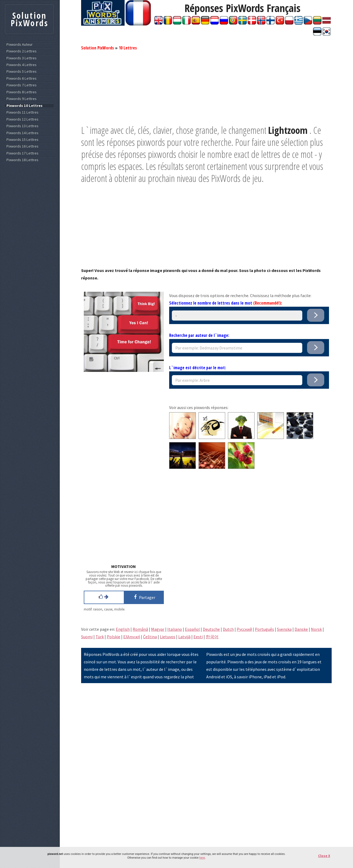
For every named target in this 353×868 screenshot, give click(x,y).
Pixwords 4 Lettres (21, 65)
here (202, 858)
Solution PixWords (98, 48)
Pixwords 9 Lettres (21, 99)
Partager (144, 597)
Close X (324, 856)
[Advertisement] (206, 87)
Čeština (150, 637)
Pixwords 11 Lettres (22, 112)
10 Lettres (128, 48)
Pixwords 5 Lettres (21, 71)
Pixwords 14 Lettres (22, 133)
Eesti (198, 637)
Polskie (114, 637)
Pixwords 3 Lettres (21, 58)
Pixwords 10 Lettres (24, 106)
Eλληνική (132, 637)
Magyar (158, 629)
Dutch (228, 629)
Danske (301, 629)
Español (192, 629)
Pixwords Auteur (19, 44)
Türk (100, 637)
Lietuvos (168, 637)
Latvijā (184, 637)
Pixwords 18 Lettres (22, 160)
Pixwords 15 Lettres (22, 140)
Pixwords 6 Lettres (21, 78)
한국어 (212, 637)
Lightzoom (288, 130)
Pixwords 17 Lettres (22, 153)
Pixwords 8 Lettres (21, 92)
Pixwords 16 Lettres (22, 146)
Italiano (175, 629)
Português (264, 629)
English (123, 629)
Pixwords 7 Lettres (21, 85)
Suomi (87, 637)
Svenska (284, 629)
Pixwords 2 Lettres (21, 51)
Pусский (244, 629)
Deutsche (211, 629)
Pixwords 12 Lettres (22, 119)
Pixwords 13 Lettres (22, 126)
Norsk (316, 629)
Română (140, 629)
